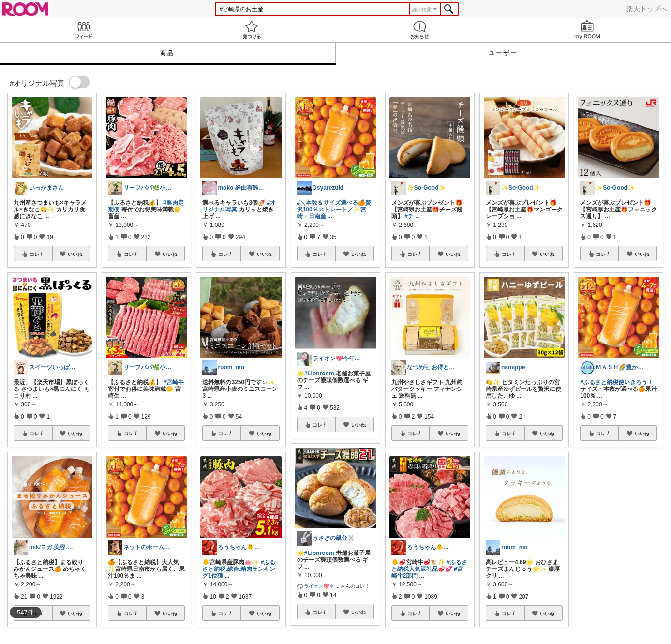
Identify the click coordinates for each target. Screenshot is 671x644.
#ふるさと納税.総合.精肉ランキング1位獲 (239, 569)
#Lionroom (319, 374)
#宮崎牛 (174, 382)
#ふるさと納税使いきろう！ (617, 382)
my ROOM (587, 30)
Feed (84, 30)
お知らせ (420, 30)
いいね (75, 254)
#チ (409, 216)
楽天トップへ (647, 9)
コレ (37, 254)
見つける (252, 30)
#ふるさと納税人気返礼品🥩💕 (429, 566)
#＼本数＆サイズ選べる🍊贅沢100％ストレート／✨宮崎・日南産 (334, 210)
